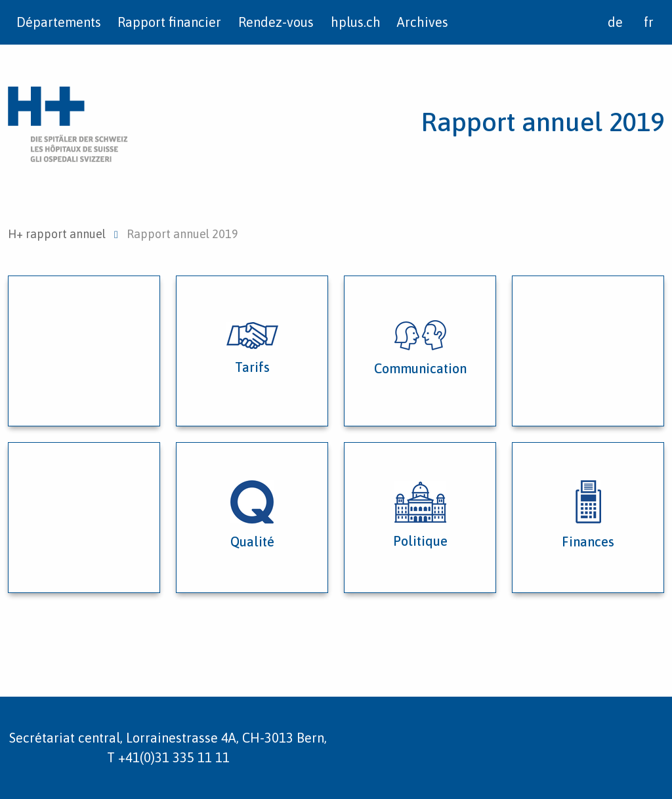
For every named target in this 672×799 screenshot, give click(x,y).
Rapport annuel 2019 (542, 122)
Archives (423, 22)
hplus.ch (356, 22)
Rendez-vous (276, 22)
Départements (59, 22)
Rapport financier (169, 22)
